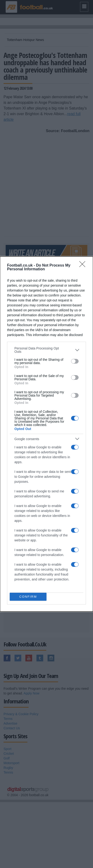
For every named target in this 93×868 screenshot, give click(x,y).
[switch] (75, 361)
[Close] (84, 266)
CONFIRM (28, 597)
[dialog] (46, 434)
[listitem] (46, 350)
